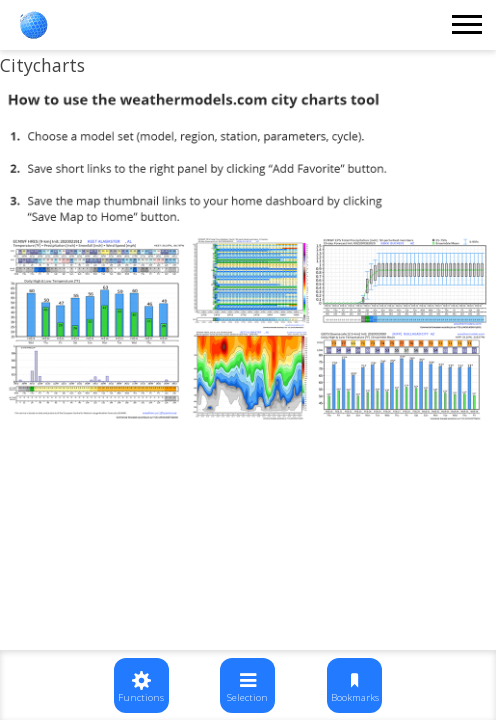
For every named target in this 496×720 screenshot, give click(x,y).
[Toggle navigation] (468, 25)
